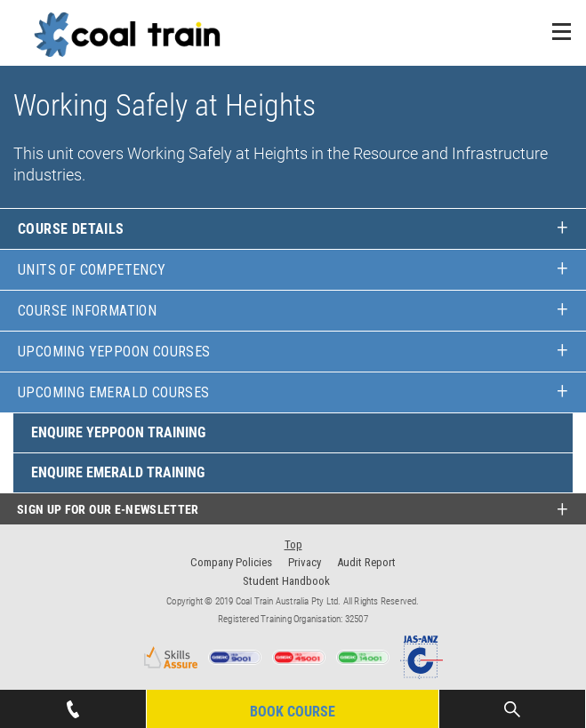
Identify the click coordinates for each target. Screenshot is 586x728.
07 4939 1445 (73, 704)
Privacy (305, 562)
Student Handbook (286, 581)
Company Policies (231, 562)
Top (293, 544)
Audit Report (366, 562)
